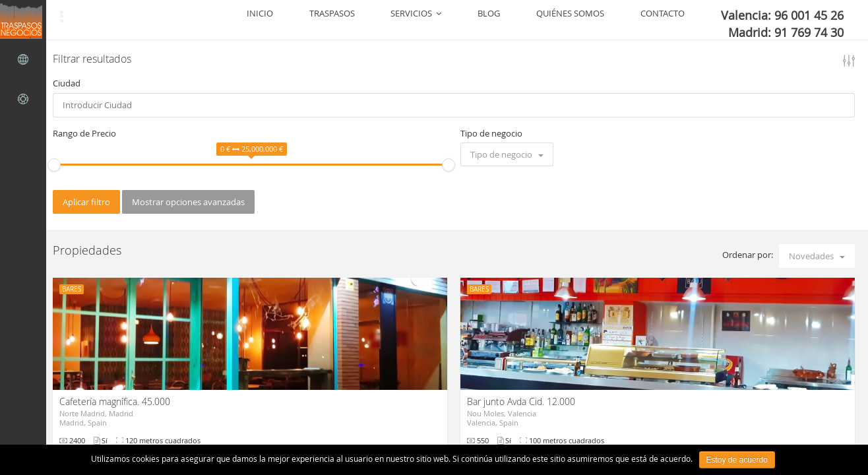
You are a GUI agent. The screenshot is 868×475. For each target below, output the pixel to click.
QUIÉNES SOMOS (628, 20)
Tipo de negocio (491, 133)
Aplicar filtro (86, 202)
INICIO (409, 20)
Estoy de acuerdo (737, 460)
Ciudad (67, 83)
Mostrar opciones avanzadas (188, 202)
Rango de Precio (84, 133)
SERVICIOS (519, 20)
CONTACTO (697, 20)
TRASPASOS (458, 20)
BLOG (569, 20)
